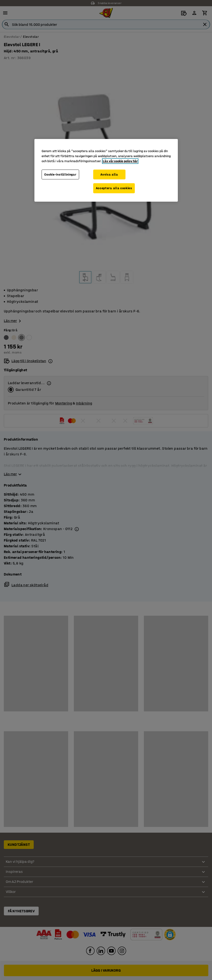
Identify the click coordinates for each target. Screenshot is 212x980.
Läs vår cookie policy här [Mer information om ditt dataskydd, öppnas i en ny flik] (120, 161)
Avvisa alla (109, 174)
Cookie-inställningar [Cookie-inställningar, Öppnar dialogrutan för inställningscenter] (60, 174)
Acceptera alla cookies (114, 188)
